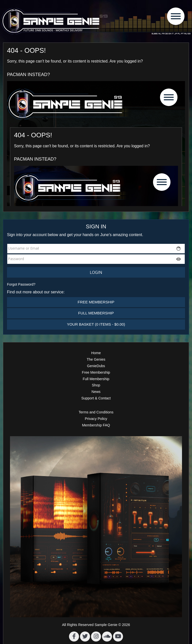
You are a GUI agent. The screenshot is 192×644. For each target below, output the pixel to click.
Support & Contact (96, 398)
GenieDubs (96, 366)
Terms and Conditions (96, 412)
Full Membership (96, 313)
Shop (96, 385)
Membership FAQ (96, 425)
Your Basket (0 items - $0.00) (96, 324)
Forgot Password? (21, 284)
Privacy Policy (96, 419)
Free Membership (96, 302)
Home (96, 353)
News (96, 392)
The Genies (96, 359)
